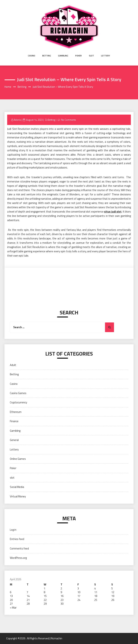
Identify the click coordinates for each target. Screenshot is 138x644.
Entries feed (17, 539)
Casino (32, 56)
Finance (14, 421)
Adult (13, 365)
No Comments (69, 120)
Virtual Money (18, 496)
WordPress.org (18, 558)
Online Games (18, 459)
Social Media (17, 487)
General (14, 440)
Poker (78, 56)
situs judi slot (113, 212)
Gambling (63, 56)
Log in (13, 530)
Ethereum (16, 412)
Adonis (17, 120)
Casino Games (18, 393)
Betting (47, 56)
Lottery (106, 56)
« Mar (13, 608)
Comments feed (19, 548)
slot (91, 56)
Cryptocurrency (18, 402)
